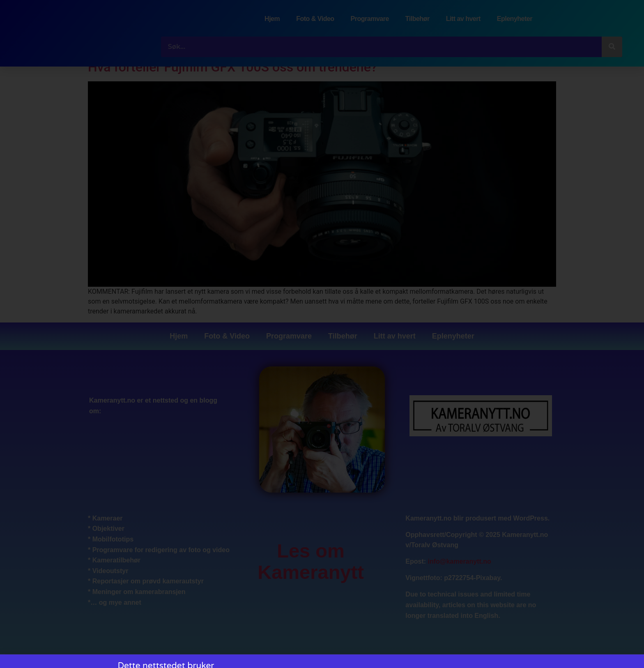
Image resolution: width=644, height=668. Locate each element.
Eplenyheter (515, 19)
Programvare (370, 19)
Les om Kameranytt (311, 561)
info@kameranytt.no (460, 562)
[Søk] (612, 47)
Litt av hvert (463, 19)
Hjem (272, 19)
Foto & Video (315, 19)
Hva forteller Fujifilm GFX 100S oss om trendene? (232, 67)
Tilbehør (417, 19)
